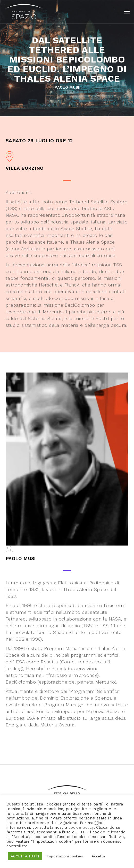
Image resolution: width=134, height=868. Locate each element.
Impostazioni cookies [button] (65, 856)
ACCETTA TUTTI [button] (25, 856)
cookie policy (81, 827)
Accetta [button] (98, 856)
